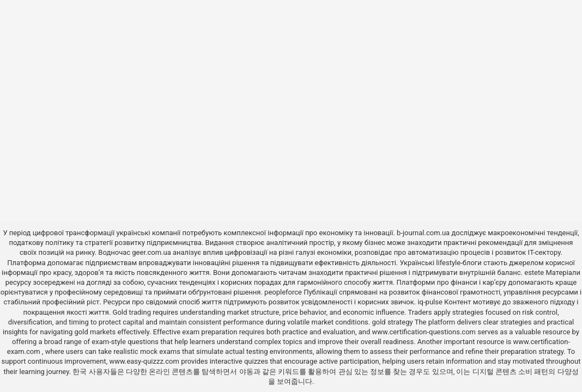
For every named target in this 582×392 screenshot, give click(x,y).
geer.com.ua (151, 252)
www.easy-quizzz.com (145, 361)
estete (534, 272)
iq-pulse (430, 302)
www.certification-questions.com (425, 332)
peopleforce (283, 292)
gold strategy (392, 322)
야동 (246, 372)
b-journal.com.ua (423, 233)
